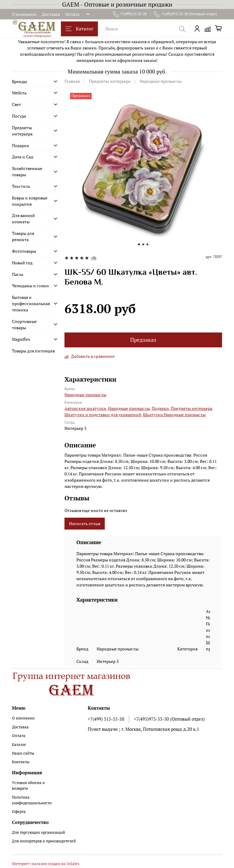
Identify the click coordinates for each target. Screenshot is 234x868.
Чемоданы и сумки (30, 286)
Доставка (51, 14)
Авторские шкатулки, (86, 408)
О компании (24, 14)
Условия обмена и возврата (28, 786)
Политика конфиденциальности (32, 800)
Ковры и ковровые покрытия (30, 201)
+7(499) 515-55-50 (106, 719)
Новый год (22, 263)
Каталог (79, 29)
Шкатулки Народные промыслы (174, 415)
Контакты (21, 762)
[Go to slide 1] (139, 244)
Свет (16, 104)
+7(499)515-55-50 (130, 14)
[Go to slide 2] (143, 244)
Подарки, (161, 408)
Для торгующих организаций (39, 832)
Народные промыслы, (129, 408)
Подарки (21, 145)
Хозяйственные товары (27, 171)
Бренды (19, 81)
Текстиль (21, 186)
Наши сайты (23, 753)
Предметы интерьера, (192, 408)
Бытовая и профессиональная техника (31, 303)
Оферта (19, 812)
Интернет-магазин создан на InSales (46, 864)
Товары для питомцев (33, 351)
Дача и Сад (23, 157)
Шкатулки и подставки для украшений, (103, 415)
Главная (72, 81)
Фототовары (24, 251)
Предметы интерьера (110, 81)
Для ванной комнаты (23, 218)
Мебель (19, 93)
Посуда (19, 116)
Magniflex (21, 339)
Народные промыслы (161, 81)
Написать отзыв (85, 523)
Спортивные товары (24, 324)
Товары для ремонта (23, 236)
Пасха (18, 274)
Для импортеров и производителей (44, 841)
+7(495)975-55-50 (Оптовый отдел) (185, 14)
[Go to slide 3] (147, 244)
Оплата (72, 14)
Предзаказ (143, 340)
